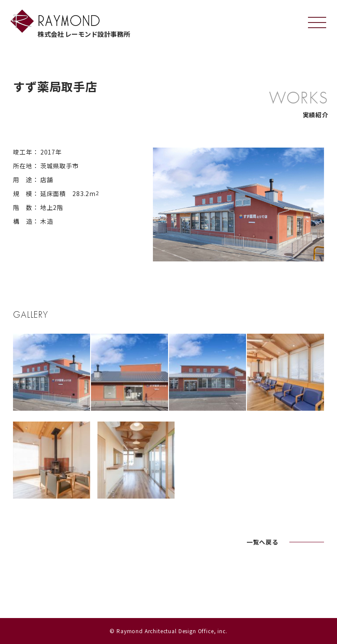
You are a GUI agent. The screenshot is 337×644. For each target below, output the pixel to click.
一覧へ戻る (262, 542)
